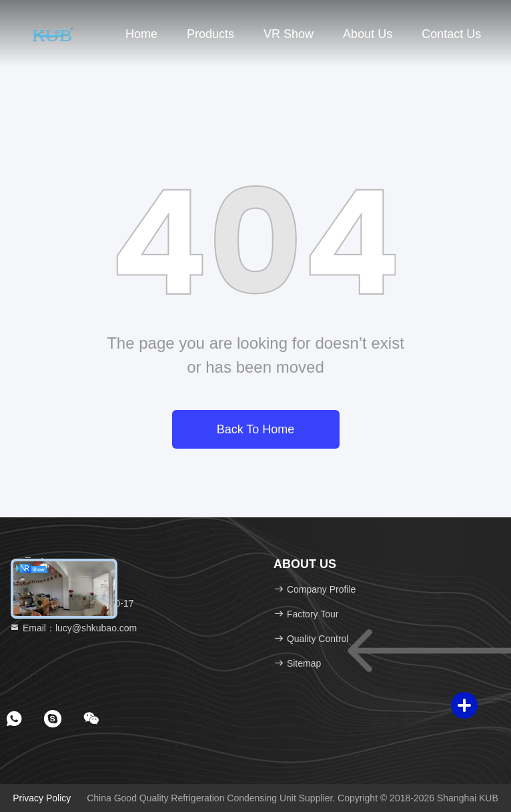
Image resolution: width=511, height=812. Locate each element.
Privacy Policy (42, 798)
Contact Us (451, 34)
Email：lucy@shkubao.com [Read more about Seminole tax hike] (73, 628)
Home (141, 34)
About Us (368, 34)
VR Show (289, 34)
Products (210, 34)
